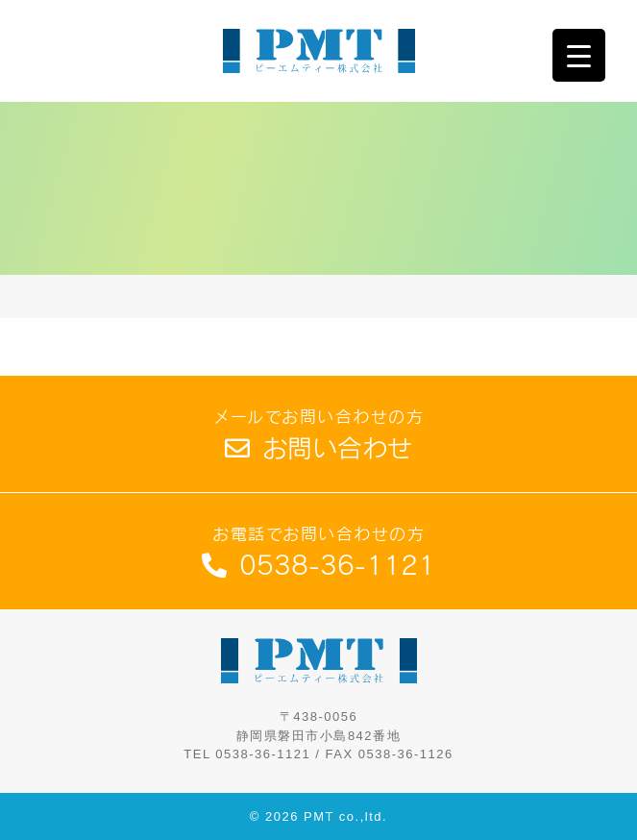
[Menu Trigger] (579, 55)
